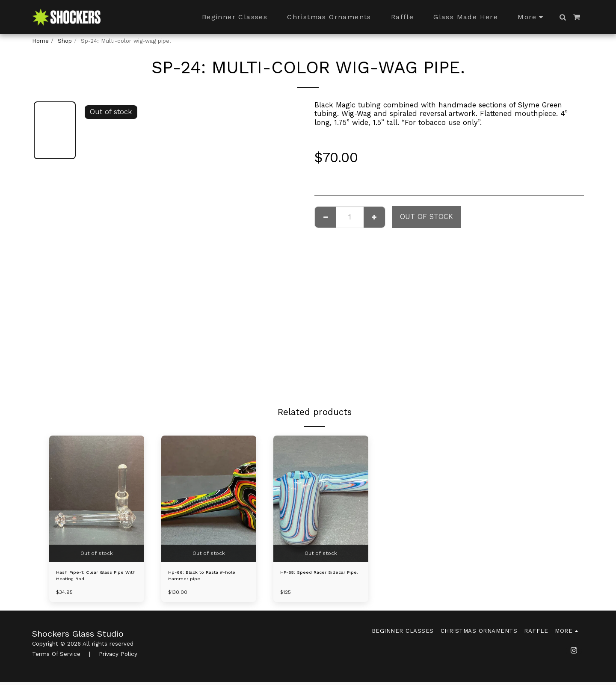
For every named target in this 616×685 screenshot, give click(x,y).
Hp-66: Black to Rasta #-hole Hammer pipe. (203, 577)
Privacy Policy (118, 657)
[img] (97, 499)
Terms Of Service (56, 657)
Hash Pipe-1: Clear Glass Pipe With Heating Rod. (97, 577)
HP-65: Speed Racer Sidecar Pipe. (320, 577)
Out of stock (426, 217)
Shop (65, 41)
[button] (563, 17)
